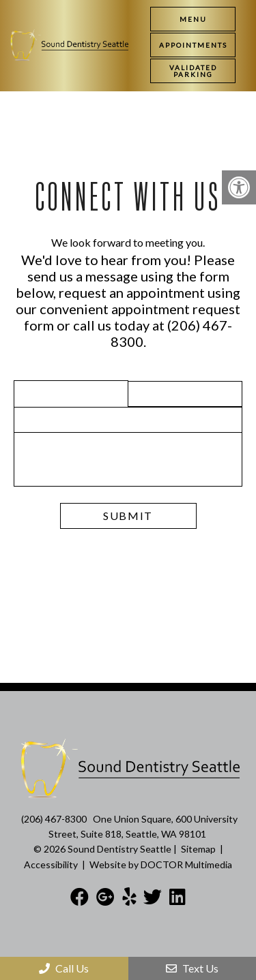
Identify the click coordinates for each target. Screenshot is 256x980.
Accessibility (51, 864)
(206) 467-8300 (54, 819)
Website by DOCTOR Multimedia (161, 864)
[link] (193, 45)
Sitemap (198, 849)
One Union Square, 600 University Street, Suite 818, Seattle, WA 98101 (143, 826)
